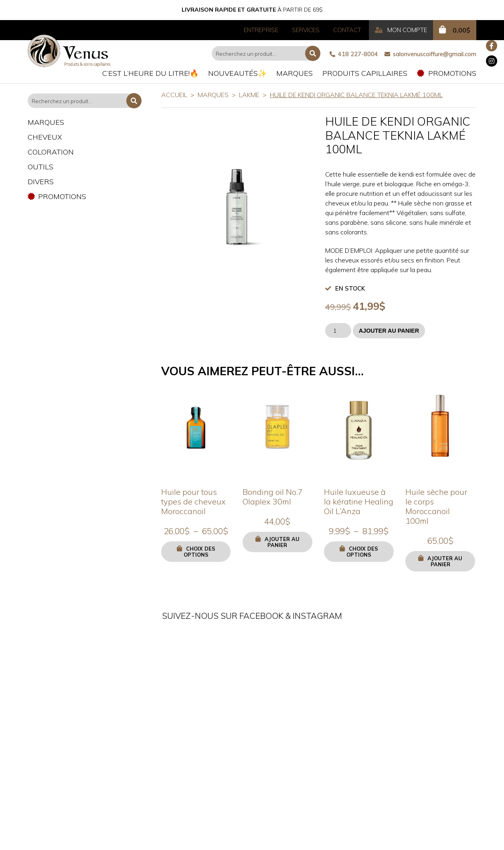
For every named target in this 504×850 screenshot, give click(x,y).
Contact (347, 30)
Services (306, 30)
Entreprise (261, 30)
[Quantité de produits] (338, 330)
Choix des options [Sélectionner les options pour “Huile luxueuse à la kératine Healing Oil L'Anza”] (362, 552)
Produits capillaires (365, 73)
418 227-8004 (354, 54)
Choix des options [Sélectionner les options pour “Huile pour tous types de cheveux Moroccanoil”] (199, 552)
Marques (295, 73)
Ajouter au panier (389, 331)
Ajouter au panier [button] (282, 542)
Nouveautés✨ (237, 73)
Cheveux (45, 137)
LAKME (249, 95)
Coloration (51, 152)
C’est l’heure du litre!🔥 (150, 73)
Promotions (447, 73)
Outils (40, 167)
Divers (41, 182)
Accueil (174, 95)
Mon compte (401, 30)
